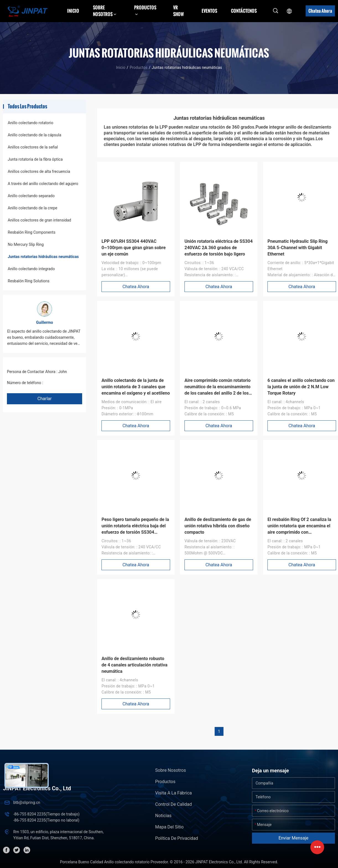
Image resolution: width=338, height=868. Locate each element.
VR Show (179, 11)
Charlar (44, 399)
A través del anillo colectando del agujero (43, 184)
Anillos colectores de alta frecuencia (39, 171)
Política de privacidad (177, 838)
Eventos (209, 11)
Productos (139, 67)
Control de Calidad (173, 804)
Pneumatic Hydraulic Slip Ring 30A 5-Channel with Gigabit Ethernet (297, 248)
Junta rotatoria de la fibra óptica (35, 159)
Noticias (163, 816)
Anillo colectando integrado (31, 269)
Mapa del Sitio (169, 827)
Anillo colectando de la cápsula (34, 135)
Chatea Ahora (320, 11)
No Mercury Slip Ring (26, 244)
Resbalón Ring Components (32, 232)
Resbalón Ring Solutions (29, 281)
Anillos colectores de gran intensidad (39, 220)
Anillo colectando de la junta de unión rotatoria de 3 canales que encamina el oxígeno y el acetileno (136, 387)
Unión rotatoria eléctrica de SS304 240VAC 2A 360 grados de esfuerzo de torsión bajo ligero (219, 248)
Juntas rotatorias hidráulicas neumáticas (43, 257)
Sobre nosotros (171, 770)
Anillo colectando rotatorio (31, 123)
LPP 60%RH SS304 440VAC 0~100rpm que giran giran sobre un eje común (134, 248)
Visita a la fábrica (173, 793)
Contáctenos (244, 11)
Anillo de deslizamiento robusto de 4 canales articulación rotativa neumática (134, 665)
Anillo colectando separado (31, 196)
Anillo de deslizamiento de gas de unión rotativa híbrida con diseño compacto (218, 526)
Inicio (73, 11)
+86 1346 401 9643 (61, 383)
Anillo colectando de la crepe (32, 208)
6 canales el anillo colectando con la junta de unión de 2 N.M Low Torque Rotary (301, 387)
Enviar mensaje (293, 838)
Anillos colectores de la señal (33, 147)
